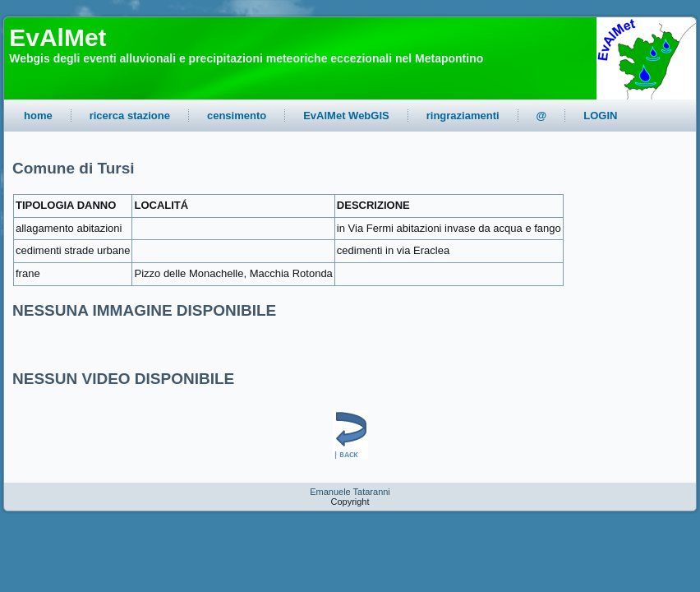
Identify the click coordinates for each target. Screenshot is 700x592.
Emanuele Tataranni (350, 492)
